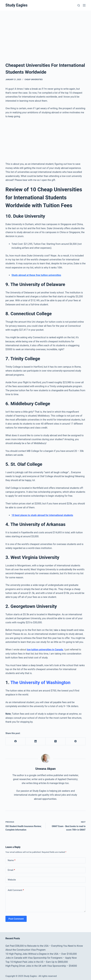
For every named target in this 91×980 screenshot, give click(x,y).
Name (12, 860)
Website (12, 880)
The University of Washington (40, 682)
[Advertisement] (45, 33)
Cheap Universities (34, 80)
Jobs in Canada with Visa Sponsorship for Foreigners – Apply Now (41, 958)
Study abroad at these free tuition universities (36, 275)
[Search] (79, 5)
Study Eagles (16, 5)
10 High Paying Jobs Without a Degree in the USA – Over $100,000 (41, 954)
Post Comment (16, 919)
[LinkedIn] (36, 741)
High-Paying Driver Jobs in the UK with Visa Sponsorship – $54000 (41, 966)
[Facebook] (16, 741)
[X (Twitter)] (56, 741)
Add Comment (16, 890)
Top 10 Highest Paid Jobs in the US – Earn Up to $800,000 (37, 962)
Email (11, 870)
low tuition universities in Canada (45, 650)
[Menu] (84, 5)
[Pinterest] (76, 741)
